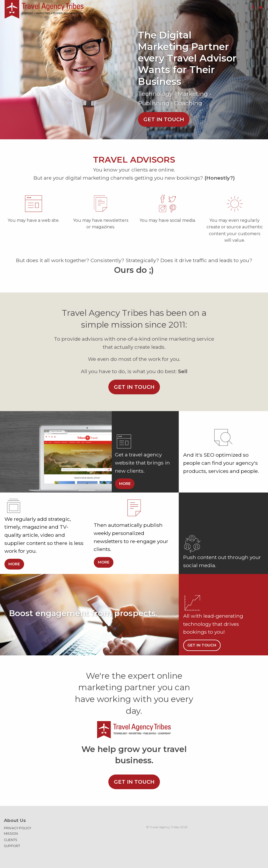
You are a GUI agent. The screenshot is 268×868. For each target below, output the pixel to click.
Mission (11, 834)
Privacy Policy (18, 828)
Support (12, 846)
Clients (11, 840)
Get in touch (164, 119)
